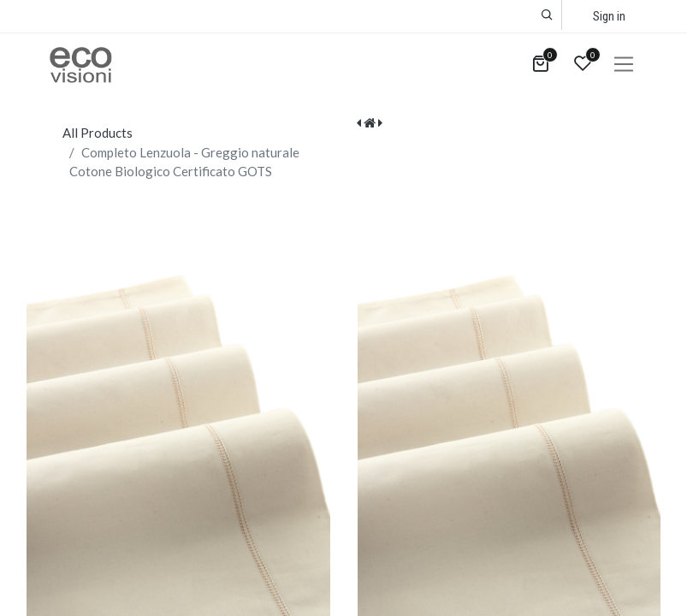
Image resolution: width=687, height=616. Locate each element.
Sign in (609, 16)
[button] (547, 15)
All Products (98, 133)
